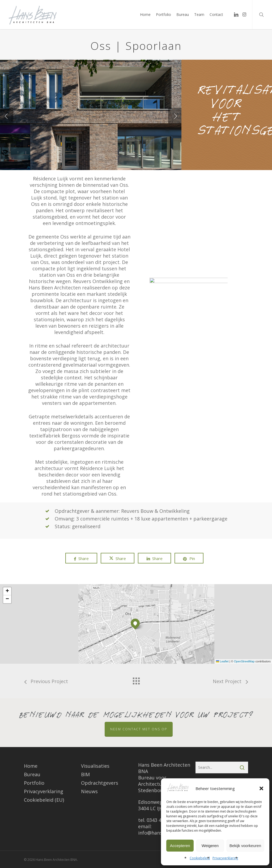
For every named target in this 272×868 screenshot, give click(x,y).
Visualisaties (95, 766)
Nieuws (89, 791)
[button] (261, 788)
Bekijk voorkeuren (245, 846)
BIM (85, 774)
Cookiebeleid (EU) (44, 800)
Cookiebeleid (200, 858)
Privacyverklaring (225, 858)
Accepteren (180, 846)
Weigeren (210, 846)
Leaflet (222, 661)
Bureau (32, 774)
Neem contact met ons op (139, 729)
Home (31, 766)
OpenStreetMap (244, 661)
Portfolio (34, 783)
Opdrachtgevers (100, 783)
